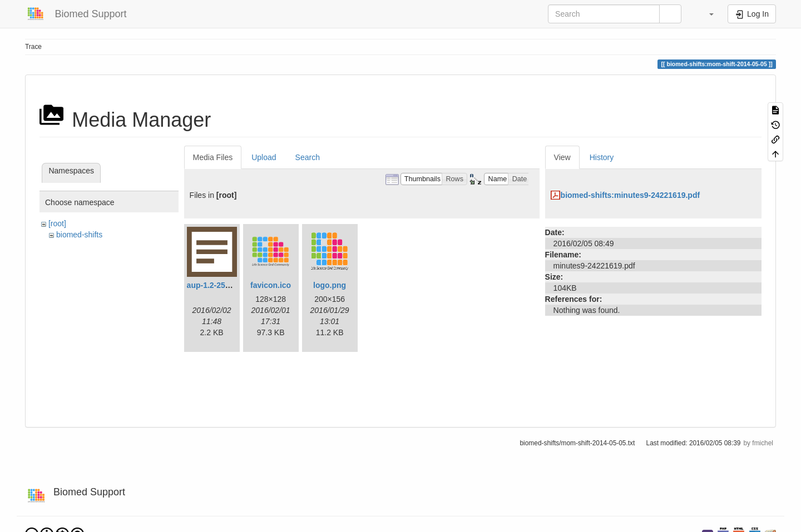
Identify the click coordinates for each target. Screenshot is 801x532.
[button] (706, 14)
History (602, 157)
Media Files (213, 157)
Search (308, 157)
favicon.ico (271, 285)
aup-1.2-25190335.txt (225, 285)
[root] (57, 223)
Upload (264, 157)
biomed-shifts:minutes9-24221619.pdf (631, 195)
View (562, 157)
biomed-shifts (79, 235)
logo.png (330, 285)
